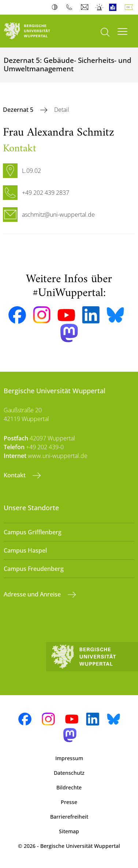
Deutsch (130, 7)
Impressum (69, 758)
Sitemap (69, 831)
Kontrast (56, 7)
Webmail (85, 7)
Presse (69, 802)
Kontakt (15, 475)
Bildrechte (69, 787)
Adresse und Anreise (33, 594)
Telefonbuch (71, 7)
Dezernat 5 (19, 110)
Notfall (100, 7)
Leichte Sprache (114, 7)
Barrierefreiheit (69, 817)
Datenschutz (69, 773)
